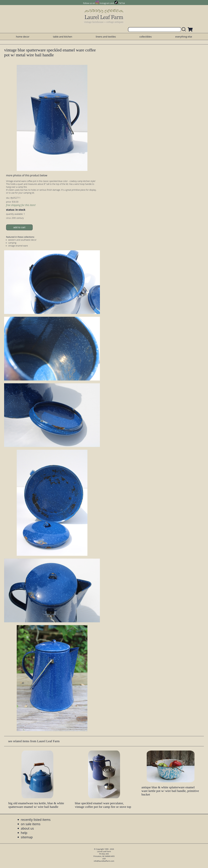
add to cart (19, 227)
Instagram (105, 3)
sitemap (27, 837)
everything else (184, 37)
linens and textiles (106, 37)
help (24, 833)
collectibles (146, 37)
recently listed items (36, 820)
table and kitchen (63, 37)
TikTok (122, 3)
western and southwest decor (22, 240)
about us (27, 828)
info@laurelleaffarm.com (104, 861)
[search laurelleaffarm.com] (184, 29)
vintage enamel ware (18, 246)
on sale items (31, 824)
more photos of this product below (27, 175)
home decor (23, 37)
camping (12, 243)
